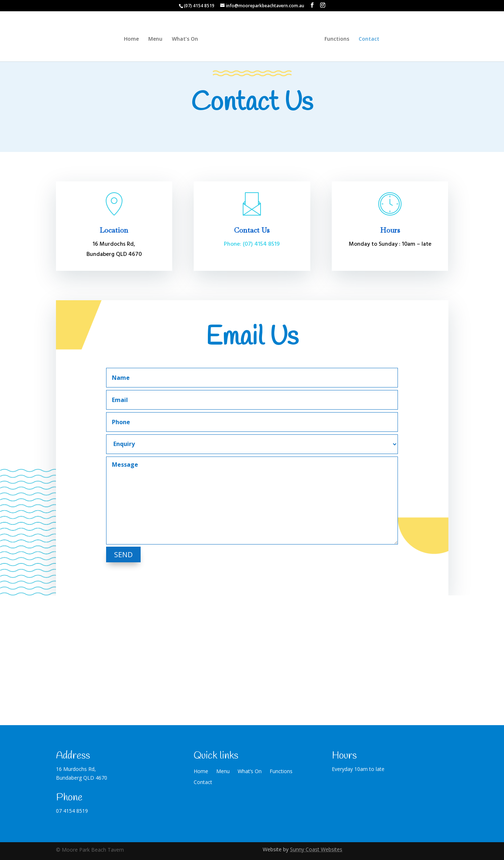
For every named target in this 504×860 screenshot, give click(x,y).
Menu (150, 39)
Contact (374, 39)
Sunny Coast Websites (316, 849)
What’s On (180, 39)
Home (126, 39)
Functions (342, 39)
